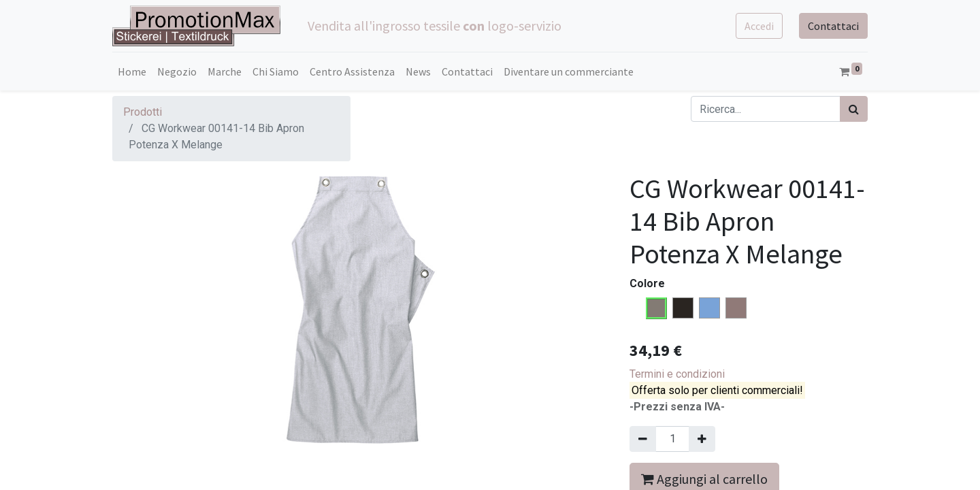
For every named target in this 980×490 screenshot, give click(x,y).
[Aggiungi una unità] (702, 439)
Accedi (759, 26)
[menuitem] (132, 71)
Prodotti (143, 112)
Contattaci (833, 26)
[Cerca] (854, 109)
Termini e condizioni (677, 374)
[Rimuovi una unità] (643, 439)
